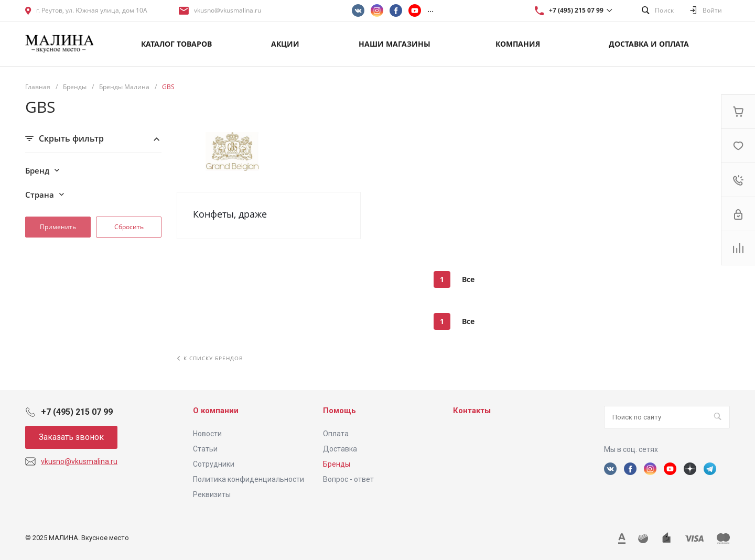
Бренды (337, 464)
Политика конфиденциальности (249, 479)
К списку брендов (210, 358)
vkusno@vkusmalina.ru (228, 10)
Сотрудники (214, 464)
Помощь (339, 411)
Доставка (340, 449)
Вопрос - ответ (348, 479)
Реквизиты (212, 494)
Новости (207, 434)
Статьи (205, 449)
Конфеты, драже (230, 214)
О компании (216, 411)
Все (468, 279)
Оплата (336, 434)
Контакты (472, 411)
